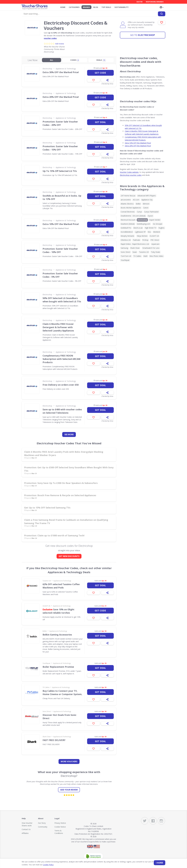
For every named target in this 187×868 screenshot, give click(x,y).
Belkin (45, 631)
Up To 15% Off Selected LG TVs (60, 171)
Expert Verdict (155, 220)
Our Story (42, 823)
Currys (139, 212)
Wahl (145, 256)
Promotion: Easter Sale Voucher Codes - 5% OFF (60, 275)
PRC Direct (155, 240)
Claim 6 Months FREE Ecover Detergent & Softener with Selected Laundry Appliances (58, 327)
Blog (96, 7)
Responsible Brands (155, 2)
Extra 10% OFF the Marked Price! (61, 224)
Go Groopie (158, 224)
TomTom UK (126, 256)
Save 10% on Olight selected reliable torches (58, 611)
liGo (149, 232)
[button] (162, 7)
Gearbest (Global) (128, 224)
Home (63, 7)
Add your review (69, 790)
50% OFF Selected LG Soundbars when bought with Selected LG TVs (62, 300)
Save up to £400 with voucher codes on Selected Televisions (62, 411)
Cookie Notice (60, 827)
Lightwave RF (140, 232)
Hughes (161, 228)
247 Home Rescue (128, 196)
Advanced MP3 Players (147, 196)
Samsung (124, 248)
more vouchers (69, 761)
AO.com (136, 200)
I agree (160, 863)
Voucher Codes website (129, 172)
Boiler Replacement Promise (58, 667)
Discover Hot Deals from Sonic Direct (59, 717)
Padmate (137, 240)
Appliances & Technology (66, 69)
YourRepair (47, 663)
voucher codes (50, 38)
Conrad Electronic (128, 212)
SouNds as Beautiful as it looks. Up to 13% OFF (62, 197)
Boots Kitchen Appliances (131, 208)
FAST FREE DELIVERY (54, 740)
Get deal (100, 122)
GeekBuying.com (144, 224)
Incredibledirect (127, 232)
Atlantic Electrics (127, 204)
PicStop (145, 240)
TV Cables (46, 687)
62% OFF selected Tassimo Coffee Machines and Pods (61, 586)
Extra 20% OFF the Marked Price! (61, 97)
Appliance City (147, 200)
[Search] (162, 14)
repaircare (155, 244)
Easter (140, 2)
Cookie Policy (48, 865)
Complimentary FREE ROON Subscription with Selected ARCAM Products (61, 359)
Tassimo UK (47, 581)
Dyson (150, 216)
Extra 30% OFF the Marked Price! (61, 72)
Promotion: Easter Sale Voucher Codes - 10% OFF (60, 250)
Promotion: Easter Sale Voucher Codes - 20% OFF (60, 123)
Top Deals (106, 7)
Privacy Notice (60, 823)
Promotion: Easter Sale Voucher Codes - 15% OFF (60, 148)
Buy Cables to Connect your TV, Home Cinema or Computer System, (62, 693)
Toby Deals (155, 252)
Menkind (157, 232)
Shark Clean (47, 737)
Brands (86, 7)
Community (43, 827)
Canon (146, 208)
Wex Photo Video (156, 256)
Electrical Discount (128, 220)
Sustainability (121, 7)
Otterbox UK (126, 240)
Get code (100, 73)
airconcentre (126, 200)
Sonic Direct (47, 711)
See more (69, 434)
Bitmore (146, 204)
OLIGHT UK (46, 606)
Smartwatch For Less (151, 248)
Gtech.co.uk (138, 228)
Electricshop (143, 35)
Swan (135, 252)
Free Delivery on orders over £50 (61, 385)
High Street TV (150, 228)
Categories (74, 7)
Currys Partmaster (151, 212)
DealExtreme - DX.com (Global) (133, 216)
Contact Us (26, 829)
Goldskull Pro (126, 228)
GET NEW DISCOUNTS (69, 556)
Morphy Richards (127, 236)
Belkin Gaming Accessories (57, 635)
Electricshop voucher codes (131, 175)
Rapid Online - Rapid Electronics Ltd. (135, 244)
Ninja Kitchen (142, 236)
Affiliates (25, 833)
